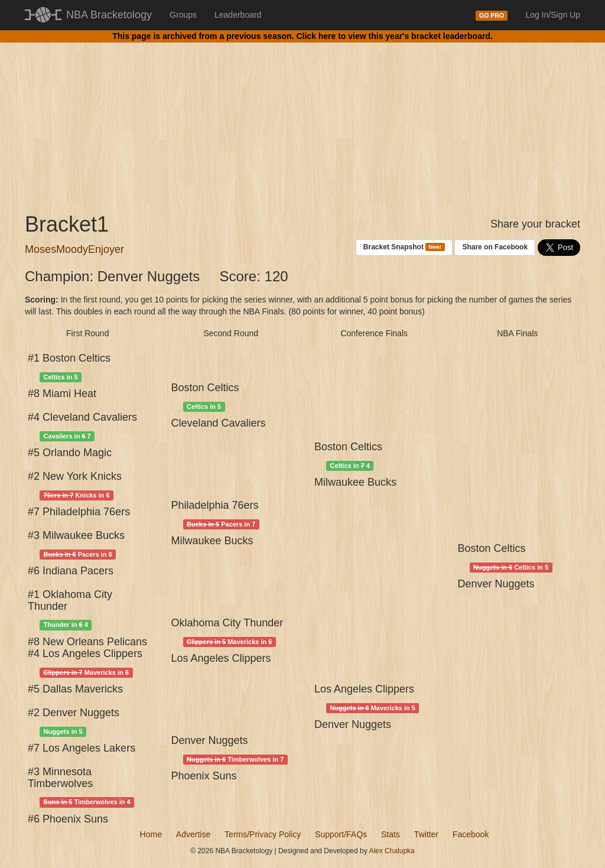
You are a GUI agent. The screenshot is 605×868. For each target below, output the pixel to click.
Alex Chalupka (391, 851)
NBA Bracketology (109, 15)
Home (151, 834)
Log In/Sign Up (553, 15)
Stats (391, 834)
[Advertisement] (302, 118)
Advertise (193, 834)
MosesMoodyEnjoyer (74, 249)
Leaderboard (238, 15)
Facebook (471, 834)
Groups (183, 15)
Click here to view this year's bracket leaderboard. (394, 36)
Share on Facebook (495, 247)
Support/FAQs (341, 834)
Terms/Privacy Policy (263, 834)
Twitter (426, 834)
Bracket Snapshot (404, 247)
